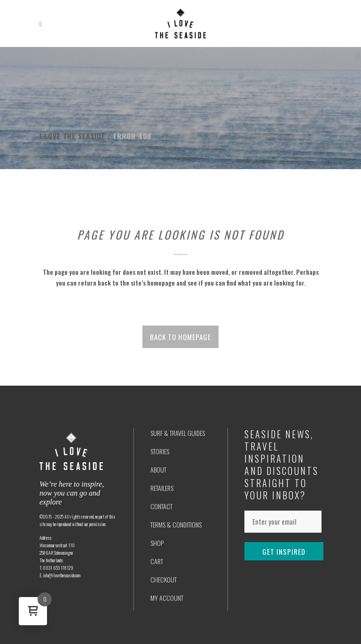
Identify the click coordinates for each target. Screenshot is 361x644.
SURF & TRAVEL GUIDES (178, 433)
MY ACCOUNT (167, 598)
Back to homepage (180, 337)
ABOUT (158, 469)
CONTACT (161, 506)
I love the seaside (72, 136)
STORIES (160, 451)
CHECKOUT (164, 579)
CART (157, 561)
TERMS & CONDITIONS (176, 524)
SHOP (157, 543)
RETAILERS (162, 488)
